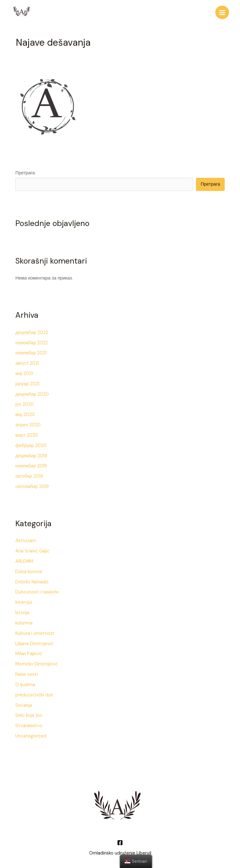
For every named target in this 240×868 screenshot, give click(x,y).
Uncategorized (31, 734)
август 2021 (27, 361)
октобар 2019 (29, 475)
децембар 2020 (32, 392)
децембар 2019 (31, 454)
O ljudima (25, 683)
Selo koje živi (29, 714)
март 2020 (27, 433)
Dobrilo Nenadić (32, 580)
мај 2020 (25, 413)
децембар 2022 (32, 331)
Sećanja (24, 704)
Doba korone (29, 570)
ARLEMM (24, 560)
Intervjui (24, 601)
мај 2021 (24, 372)
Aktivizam (26, 539)
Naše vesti (27, 673)
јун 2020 (25, 403)
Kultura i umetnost (35, 632)
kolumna (24, 621)
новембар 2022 (32, 341)
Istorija (22, 611)
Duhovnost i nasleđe (37, 591)
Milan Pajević (29, 652)
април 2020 (28, 423)
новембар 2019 (31, 464)
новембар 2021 (31, 351)
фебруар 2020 (31, 444)
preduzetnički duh (34, 693)
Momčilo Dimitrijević (37, 663)
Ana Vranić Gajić (32, 549)
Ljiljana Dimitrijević (34, 642)
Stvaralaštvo (29, 724)
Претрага (25, 171)
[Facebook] (120, 841)
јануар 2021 (27, 382)
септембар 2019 (32, 485)
